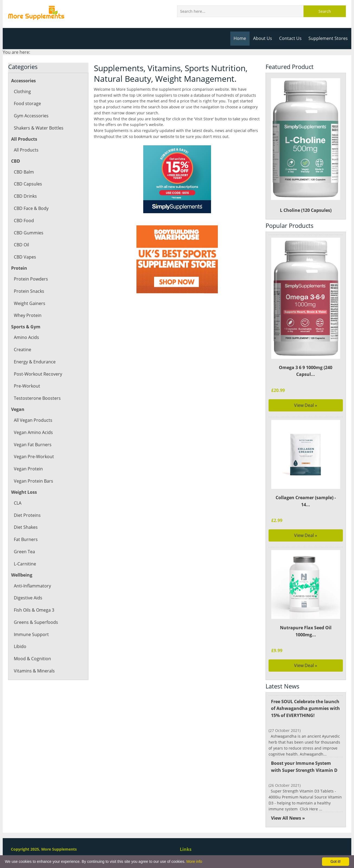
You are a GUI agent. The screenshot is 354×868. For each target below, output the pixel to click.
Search (325, 11)
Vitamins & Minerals (34, 671)
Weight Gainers (29, 303)
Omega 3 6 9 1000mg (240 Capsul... (306, 371)
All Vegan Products (33, 420)
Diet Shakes (26, 527)
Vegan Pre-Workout (34, 457)
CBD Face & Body (31, 208)
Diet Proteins (27, 515)
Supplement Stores (329, 38)
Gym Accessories (31, 116)
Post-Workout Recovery (37, 374)
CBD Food (24, 221)
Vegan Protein (28, 469)
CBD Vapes (25, 257)
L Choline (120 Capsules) (306, 146)
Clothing (22, 92)
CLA (18, 503)
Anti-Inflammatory (32, 586)
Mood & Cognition (32, 659)
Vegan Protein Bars (33, 481)
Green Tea (24, 552)
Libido (20, 646)
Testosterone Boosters (37, 398)
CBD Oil (22, 245)
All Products (26, 150)
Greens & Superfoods (36, 622)
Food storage (27, 103)
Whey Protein (27, 315)
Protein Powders (31, 279)
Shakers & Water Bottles (38, 128)
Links (186, 849)
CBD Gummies (28, 233)
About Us (264, 38)
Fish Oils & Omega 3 (34, 610)
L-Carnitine (25, 564)
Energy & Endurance (34, 362)
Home (242, 38)
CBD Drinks (25, 196)
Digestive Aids (28, 598)
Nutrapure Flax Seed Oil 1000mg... (306, 631)
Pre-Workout (27, 386)
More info (194, 861)
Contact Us (291, 38)
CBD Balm (24, 172)
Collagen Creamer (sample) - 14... (306, 501)
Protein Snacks (29, 291)
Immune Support (31, 634)
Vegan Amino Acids (33, 432)
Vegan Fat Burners (32, 445)
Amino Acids (26, 337)
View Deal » (306, 405)
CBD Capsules (28, 184)
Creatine (22, 350)
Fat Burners (26, 539)
